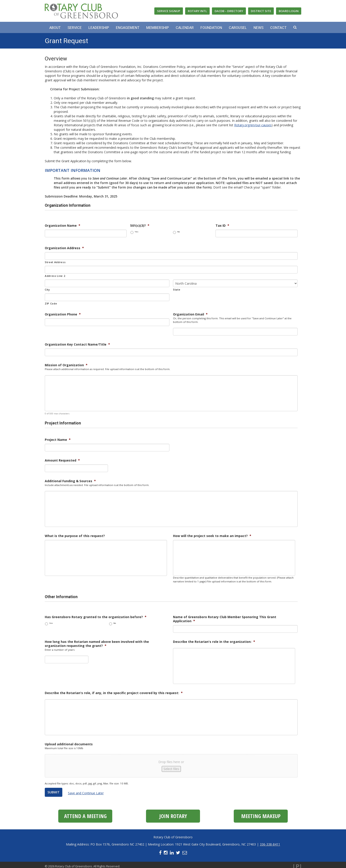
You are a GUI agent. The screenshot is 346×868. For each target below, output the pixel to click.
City (47, 290)
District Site (261, 11)
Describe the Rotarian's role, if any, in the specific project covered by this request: (114, 693)
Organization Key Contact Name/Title (77, 344)
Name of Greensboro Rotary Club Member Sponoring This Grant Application (225, 619)
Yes (137, 232)
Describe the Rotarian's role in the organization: (214, 642)
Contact (278, 28)
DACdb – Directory (229, 11)
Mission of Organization (66, 365)
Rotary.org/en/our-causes (253, 125)
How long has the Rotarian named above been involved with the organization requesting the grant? (97, 644)
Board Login (289, 11)
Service (75, 28)
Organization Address (64, 248)
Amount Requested (62, 460)
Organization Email (190, 314)
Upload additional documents (69, 744)
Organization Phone (63, 314)
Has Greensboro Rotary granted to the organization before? (96, 617)
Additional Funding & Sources (70, 481)
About (55, 28)
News (258, 28)
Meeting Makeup (261, 814)
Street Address (55, 262)
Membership (158, 28)
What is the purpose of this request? (75, 536)
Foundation (211, 28)
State (177, 290)
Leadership (99, 28)
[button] (295, 27)
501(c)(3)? (140, 226)
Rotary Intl (197, 11)
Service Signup (169, 11)
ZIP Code (51, 303)
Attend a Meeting (85, 814)
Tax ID (222, 226)
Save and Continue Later (88, 792)
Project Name (58, 440)
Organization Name (63, 226)
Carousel (238, 28)
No (179, 232)
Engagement (128, 28)
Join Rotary (173, 814)
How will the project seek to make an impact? (212, 536)
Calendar (185, 28)
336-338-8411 (270, 842)
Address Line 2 (55, 276)
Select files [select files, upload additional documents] (171, 769)
